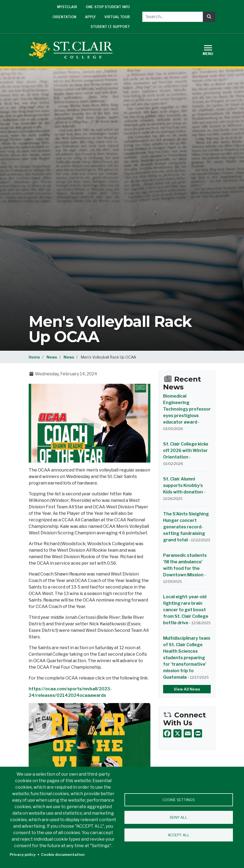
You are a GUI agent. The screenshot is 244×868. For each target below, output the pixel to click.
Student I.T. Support (110, 27)
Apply (90, 17)
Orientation (64, 17)
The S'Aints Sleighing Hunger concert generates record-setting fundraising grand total (186, 527)
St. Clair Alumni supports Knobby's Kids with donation (183, 485)
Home (34, 357)
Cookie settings (179, 800)
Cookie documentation (63, 854)
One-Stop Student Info (108, 7)
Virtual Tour (117, 17)
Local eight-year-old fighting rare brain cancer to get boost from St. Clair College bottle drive (186, 610)
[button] (90, 423)
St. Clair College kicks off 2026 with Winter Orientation (186, 451)
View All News (187, 689)
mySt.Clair (67, 7)
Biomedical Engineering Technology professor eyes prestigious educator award (187, 409)
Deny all (179, 817)
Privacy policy (23, 854)
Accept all (179, 835)
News (52, 357)
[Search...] (173, 17)
